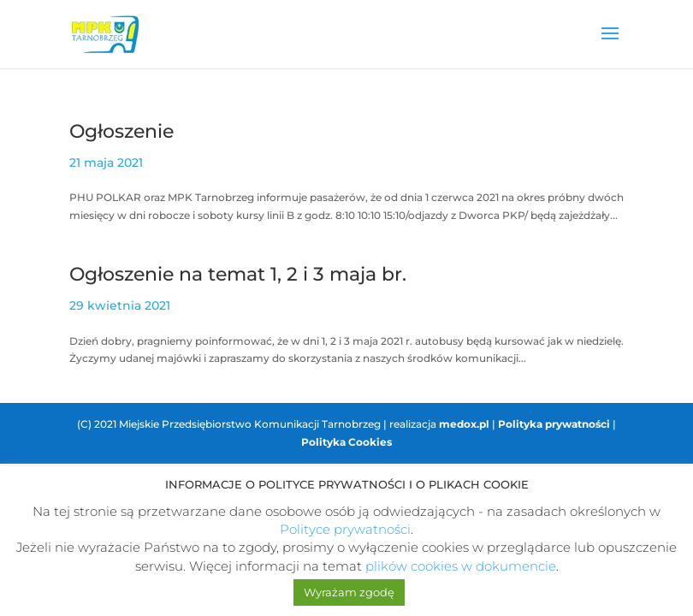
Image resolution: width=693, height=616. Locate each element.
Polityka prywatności (554, 424)
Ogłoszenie (121, 131)
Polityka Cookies (346, 442)
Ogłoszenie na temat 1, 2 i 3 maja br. (238, 274)
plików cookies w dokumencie (461, 566)
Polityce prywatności (345, 529)
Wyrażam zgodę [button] (349, 592)
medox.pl (464, 424)
